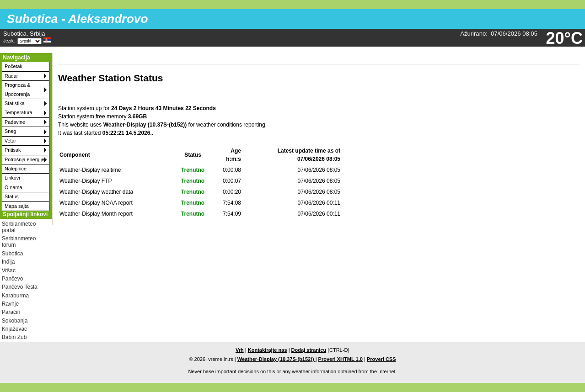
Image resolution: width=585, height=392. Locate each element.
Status (12, 196)
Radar (11, 76)
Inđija (8, 262)
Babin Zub (14, 337)
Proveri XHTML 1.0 (341, 359)
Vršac (9, 270)
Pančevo (13, 279)
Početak (13, 66)
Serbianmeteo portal (19, 227)
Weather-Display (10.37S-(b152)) (276, 359)
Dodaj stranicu (309, 350)
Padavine (15, 122)
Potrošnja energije (24, 159)
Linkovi (12, 178)
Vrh (240, 350)
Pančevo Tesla (20, 287)
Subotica (13, 254)
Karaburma (15, 296)
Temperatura (19, 112)
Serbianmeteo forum (19, 242)
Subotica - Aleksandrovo (77, 19)
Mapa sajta (17, 206)
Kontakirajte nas (268, 350)
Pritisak (13, 150)
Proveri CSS (381, 359)
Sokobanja (15, 321)
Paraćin (11, 312)
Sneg (10, 131)
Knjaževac (14, 329)
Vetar (10, 141)
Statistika (15, 103)
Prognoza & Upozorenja (17, 89)
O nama (13, 187)
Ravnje (10, 304)
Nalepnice (16, 169)
